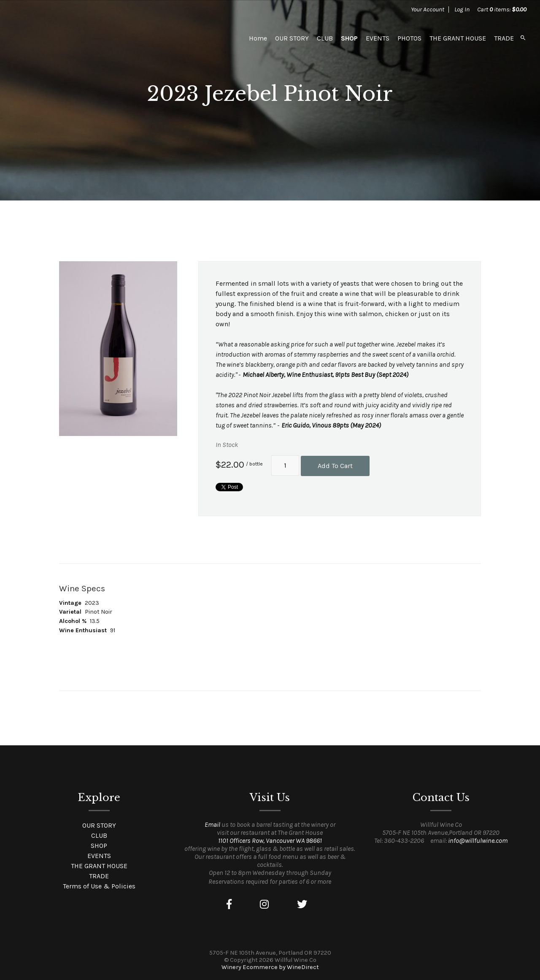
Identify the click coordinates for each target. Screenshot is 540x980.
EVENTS (378, 38)
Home (258, 38)
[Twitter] (302, 904)
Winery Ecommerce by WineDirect (270, 967)
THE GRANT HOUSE (458, 38)
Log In (462, 9)
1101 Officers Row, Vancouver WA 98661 (270, 841)
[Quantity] (285, 466)
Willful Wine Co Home (73, 38)
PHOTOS (409, 38)
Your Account (428, 9)
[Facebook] (229, 904)
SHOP (349, 38)
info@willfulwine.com (478, 841)
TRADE (504, 38)
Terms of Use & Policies (99, 886)
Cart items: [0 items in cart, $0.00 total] (502, 9)
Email (212, 824)
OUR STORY (292, 38)
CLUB (325, 38)
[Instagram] (264, 904)
